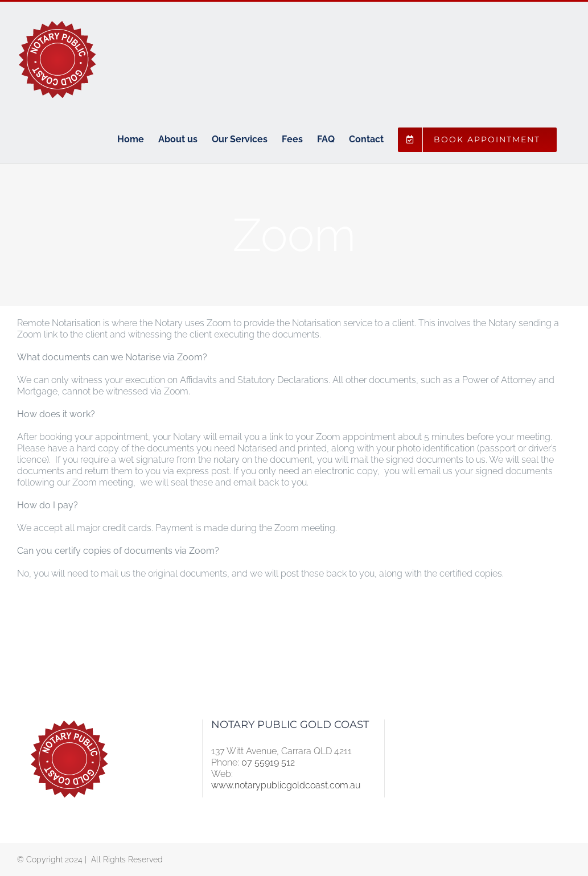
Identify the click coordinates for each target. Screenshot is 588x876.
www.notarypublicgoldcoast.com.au (286, 785)
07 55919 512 (268, 762)
